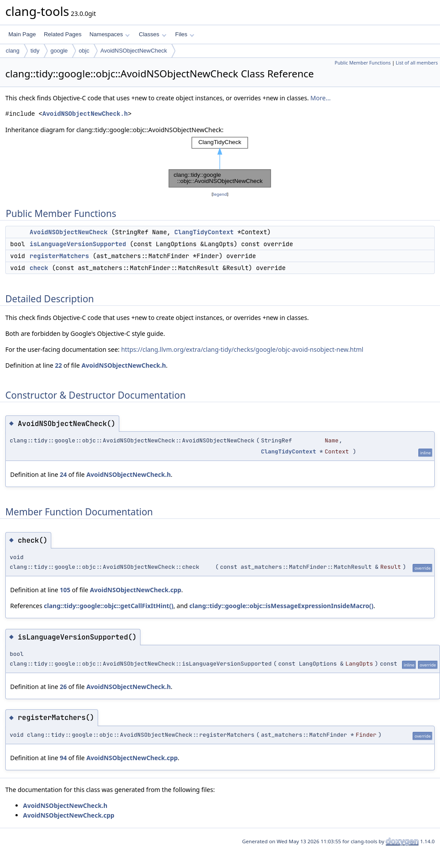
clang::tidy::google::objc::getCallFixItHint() (108, 606)
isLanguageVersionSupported (78, 244)
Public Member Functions (362, 63)
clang (13, 51)
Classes (152, 34)
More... (321, 98)
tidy (35, 51)
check (39, 268)
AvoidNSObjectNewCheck (134, 51)
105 (65, 590)
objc (84, 51)
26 (63, 687)
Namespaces (109, 34)
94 (63, 758)
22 (58, 365)
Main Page (22, 34)
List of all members (417, 63)
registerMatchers (59, 256)
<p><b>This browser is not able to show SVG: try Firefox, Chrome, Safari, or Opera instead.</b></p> (220, 162)
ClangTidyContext (204, 232)
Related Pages (63, 34)
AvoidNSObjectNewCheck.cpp (135, 590)
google (59, 51)
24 (63, 474)
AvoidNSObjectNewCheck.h (85, 114)
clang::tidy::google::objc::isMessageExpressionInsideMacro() (282, 606)
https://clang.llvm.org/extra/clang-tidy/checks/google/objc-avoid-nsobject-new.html (242, 349)
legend (220, 194)
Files (185, 34)
